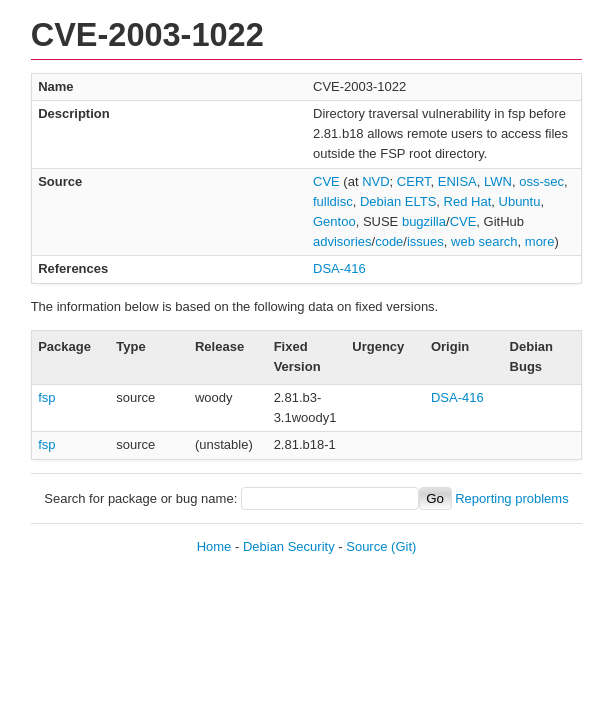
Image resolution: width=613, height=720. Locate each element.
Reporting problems (511, 498)
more (540, 241)
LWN (498, 181)
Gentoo (334, 221)
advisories (342, 241)
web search (484, 241)
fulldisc (333, 201)
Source (366, 546)
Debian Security (289, 546)
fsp (46, 397)
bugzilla (424, 221)
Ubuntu (520, 201)
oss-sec (541, 181)
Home (214, 546)
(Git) (403, 546)
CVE (326, 181)
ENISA (457, 181)
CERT (414, 181)
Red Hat (468, 201)
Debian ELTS (398, 201)
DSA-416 (339, 268)
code (389, 241)
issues (425, 241)
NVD (375, 181)
